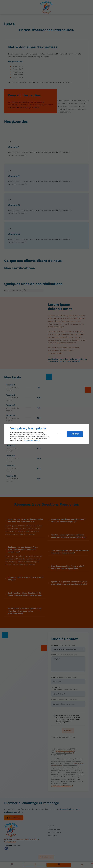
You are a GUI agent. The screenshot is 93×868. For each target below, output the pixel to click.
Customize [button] (59, 434)
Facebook (35, 440)
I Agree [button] (75, 434)
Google (26, 440)
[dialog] (46, 434)
